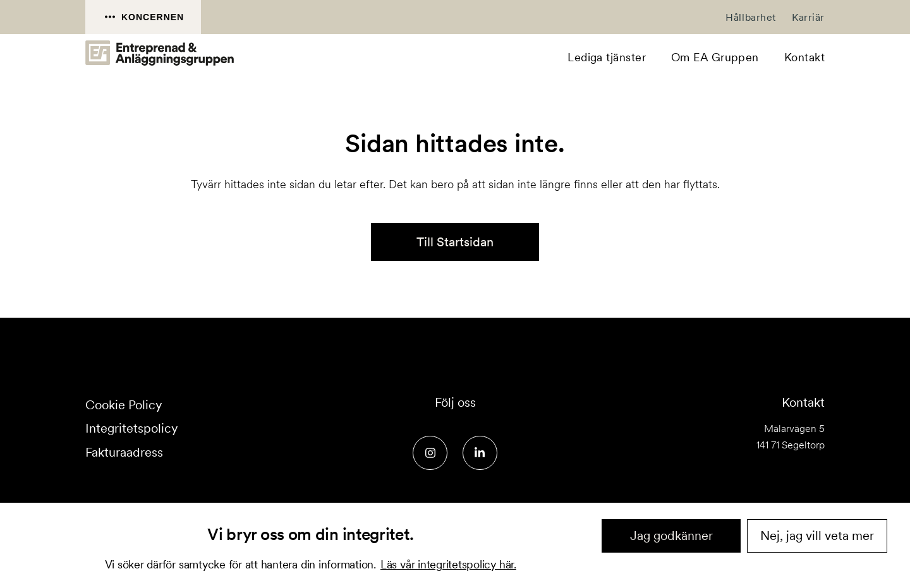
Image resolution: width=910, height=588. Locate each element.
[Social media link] (430, 453)
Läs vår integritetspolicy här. (448, 564)
